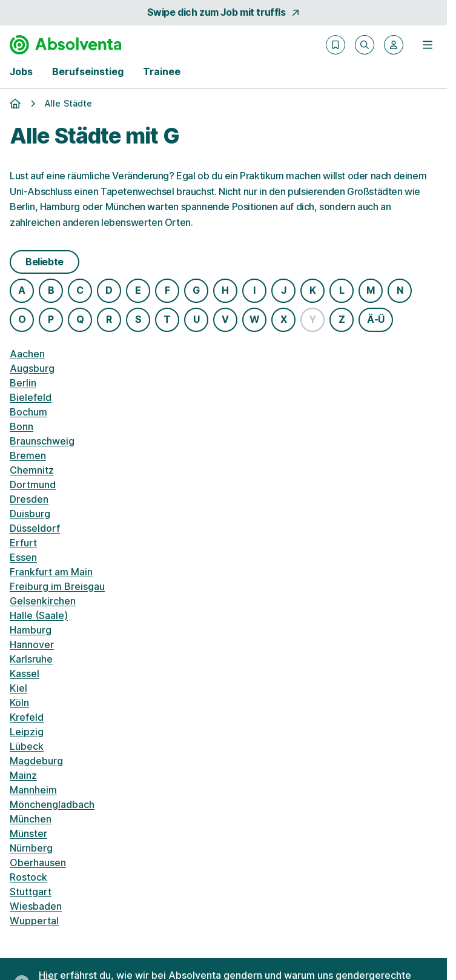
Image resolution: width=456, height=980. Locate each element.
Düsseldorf (35, 528)
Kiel (18, 688)
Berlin (23, 383)
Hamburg (31, 630)
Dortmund (33, 485)
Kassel (25, 674)
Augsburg (32, 368)
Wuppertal (34, 921)
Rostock (28, 877)
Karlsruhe (31, 659)
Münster (28, 833)
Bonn (21, 426)
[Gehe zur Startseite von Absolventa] (65, 45)
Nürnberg (31, 848)
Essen (23, 557)
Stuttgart (31, 892)
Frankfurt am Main (51, 572)
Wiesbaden (36, 906)
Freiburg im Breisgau (57, 586)
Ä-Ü (376, 319)
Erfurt (23, 543)
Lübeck (27, 746)
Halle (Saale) (39, 615)
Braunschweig (42, 441)
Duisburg (30, 514)
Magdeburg (36, 761)
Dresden (29, 499)
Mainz (23, 775)
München (31, 819)
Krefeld (27, 717)
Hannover (32, 644)
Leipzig (27, 732)
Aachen (27, 354)
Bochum (28, 412)
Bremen (28, 455)
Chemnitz (32, 470)
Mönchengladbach (52, 804)
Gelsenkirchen (43, 601)
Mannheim (33, 790)
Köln (19, 703)
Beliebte (45, 262)
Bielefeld (31, 397)
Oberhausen (38, 862)
